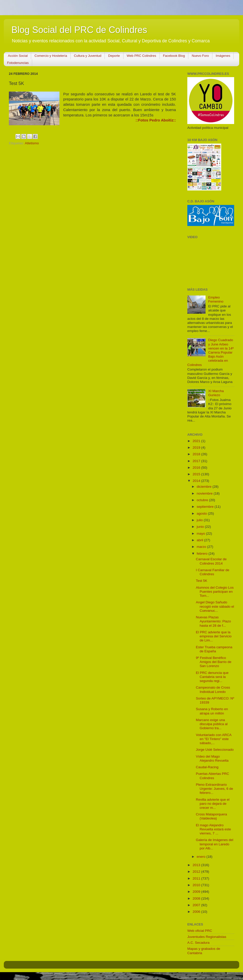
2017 (197, 461)
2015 (197, 474)
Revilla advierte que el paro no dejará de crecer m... (213, 804)
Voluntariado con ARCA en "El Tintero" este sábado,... (214, 739)
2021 (197, 441)
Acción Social (18, 56)
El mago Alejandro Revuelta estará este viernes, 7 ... (214, 829)
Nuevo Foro (200, 56)
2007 (197, 905)
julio (200, 520)
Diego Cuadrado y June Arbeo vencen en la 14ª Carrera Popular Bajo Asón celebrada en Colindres (210, 352)
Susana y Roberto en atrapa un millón (212, 711)
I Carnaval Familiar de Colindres (213, 572)
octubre (203, 500)
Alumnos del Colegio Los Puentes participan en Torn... (215, 592)
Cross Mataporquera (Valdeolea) (211, 816)
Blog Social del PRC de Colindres (79, 30)
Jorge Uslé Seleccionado (215, 750)
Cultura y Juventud (88, 56)
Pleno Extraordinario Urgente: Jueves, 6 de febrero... (215, 789)
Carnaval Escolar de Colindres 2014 (211, 561)
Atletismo (32, 143)
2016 (197, 468)
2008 (197, 898)
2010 (197, 885)
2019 (197, 448)
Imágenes (223, 56)
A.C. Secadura (198, 943)
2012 (197, 872)
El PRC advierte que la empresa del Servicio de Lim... (214, 636)
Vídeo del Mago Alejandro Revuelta (212, 758)
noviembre (205, 493)
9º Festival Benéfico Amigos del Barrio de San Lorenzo (214, 662)
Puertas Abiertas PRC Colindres (212, 776)
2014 (197, 481)
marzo (202, 547)
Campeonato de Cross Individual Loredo (213, 689)
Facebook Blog (174, 56)
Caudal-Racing (207, 767)
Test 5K (202, 581)
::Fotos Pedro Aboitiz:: (156, 120)
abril (200, 540)
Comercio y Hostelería (51, 56)
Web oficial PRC (200, 931)
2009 (197, 892)
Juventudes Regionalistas (207, 937)
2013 (197, 865)
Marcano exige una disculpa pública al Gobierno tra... (212, 724)
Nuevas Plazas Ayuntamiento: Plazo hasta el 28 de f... (214, 621)
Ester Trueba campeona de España (214, 649)
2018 (197, 454)
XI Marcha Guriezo (216, 393)
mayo (201, 533)
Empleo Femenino (216, 299)
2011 (197, 878)
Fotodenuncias (18, 63)
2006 (197, 912)
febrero (203, 554)
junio (201, 527)
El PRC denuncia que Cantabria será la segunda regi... (212, 677)
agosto (202, 513)
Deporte (114, 56)
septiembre (206, 507)
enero (201, 857)
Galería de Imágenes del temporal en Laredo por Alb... (215, 844)
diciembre (205, 487)
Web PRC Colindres (141, 56)
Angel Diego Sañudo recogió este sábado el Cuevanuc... (215, 606)
